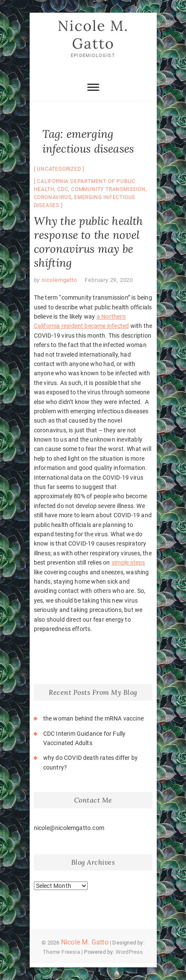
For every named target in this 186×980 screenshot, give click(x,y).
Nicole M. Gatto (93, 34)
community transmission (108, 189)
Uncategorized (59, 169)
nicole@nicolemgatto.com (69, 828)
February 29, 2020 (109, 280)
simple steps (128, 562)
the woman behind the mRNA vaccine (94, 718)
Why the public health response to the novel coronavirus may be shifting (89, 242)
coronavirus (53, 197)
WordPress (129, 952)
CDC (63, 189)
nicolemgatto (58, 280)
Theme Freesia (61, 952)
